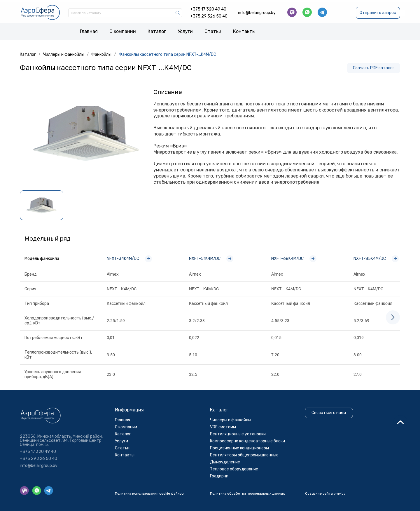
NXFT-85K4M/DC (377, 257)
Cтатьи (213, 30)
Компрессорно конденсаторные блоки (250, 465)
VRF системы (226, 451)
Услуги (185, 30)
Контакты (244, 30)
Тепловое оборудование (237, 493)
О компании (123, 30)
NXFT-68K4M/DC (295, 257)
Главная (89, 30)
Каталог (157, 30)
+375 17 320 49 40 (208, 7)
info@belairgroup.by (257, 11)
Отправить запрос (377, 11)
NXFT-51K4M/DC (212, 257)
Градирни (222, 500)
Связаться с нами (331, 437)
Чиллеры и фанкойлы (233, 444)
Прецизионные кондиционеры (242, 472)
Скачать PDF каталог (372, 66)
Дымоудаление (228, 486)
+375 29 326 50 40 (209, 14)
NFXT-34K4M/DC (131, 257)
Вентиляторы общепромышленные (247, 479)
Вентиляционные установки (240, 458)
